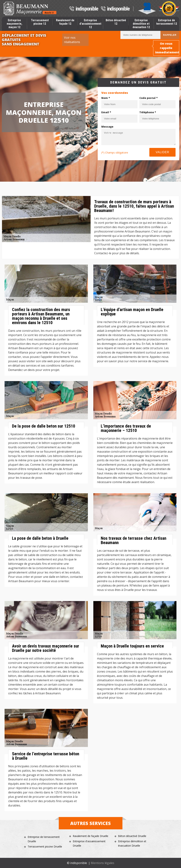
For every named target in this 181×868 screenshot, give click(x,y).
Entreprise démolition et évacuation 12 (141, 24)
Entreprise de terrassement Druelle (44, 839)
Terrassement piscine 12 (40, 22)
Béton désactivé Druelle (132, 836)
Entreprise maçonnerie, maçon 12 (14, 24)
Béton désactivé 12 (116, 22)
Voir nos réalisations (72, 40)
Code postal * (149, 98)
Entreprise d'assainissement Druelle (89, 843)
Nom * (106, 98)
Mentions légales (103, 863)
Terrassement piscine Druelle (45, 846)
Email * (106, 112)
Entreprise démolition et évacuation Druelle (132, 843)
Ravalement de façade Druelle (90, 836)
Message (107, 127)
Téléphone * (148, 112)
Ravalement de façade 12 (65, 22)
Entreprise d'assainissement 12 (90, 24)
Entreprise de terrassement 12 (167, 22)
